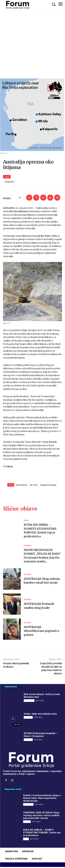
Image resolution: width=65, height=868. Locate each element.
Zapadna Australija (48, 486)
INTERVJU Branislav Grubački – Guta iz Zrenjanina (41, 736)
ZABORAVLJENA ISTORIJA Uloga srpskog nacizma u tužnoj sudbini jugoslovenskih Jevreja (41, 816)
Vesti (7, 178)
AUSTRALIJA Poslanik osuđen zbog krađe (39, 607)
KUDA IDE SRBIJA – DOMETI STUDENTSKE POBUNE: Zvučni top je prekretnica (42, 834)
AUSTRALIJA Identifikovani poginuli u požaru (41, 632)
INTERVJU (28, 718)
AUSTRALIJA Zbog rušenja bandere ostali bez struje (42, 582)
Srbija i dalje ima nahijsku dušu (40, 715)
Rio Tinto (34, 486)
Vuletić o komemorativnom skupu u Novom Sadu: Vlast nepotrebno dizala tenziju (42, 799)
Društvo (27, 546)
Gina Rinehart (22, 486)
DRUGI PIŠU (29, 702)
